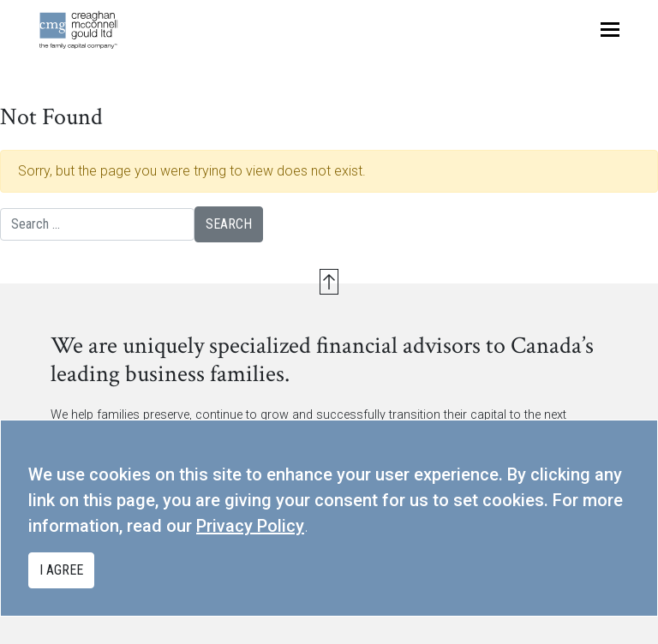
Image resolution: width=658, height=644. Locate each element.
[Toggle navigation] (610, 30)
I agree (61, 570)
